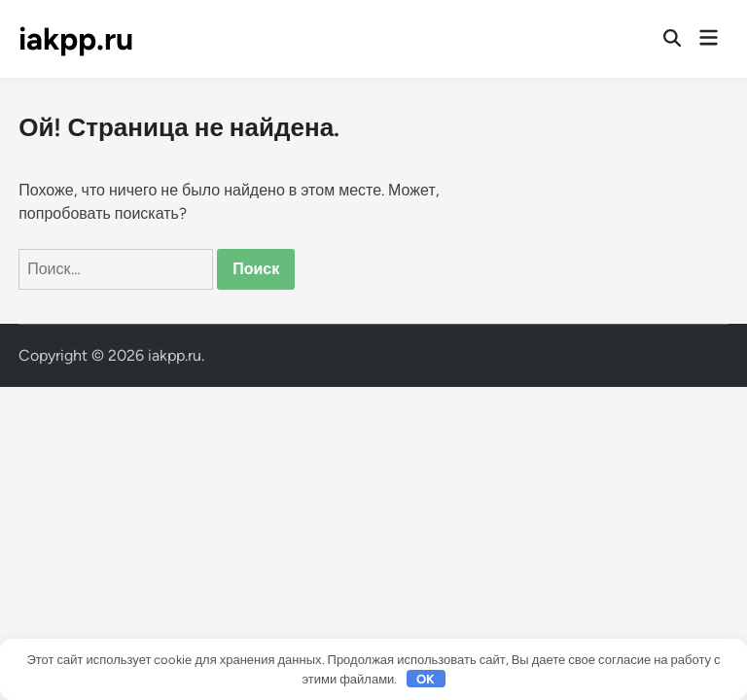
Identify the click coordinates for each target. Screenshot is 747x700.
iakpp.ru (76, 39)
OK (426, 679)
